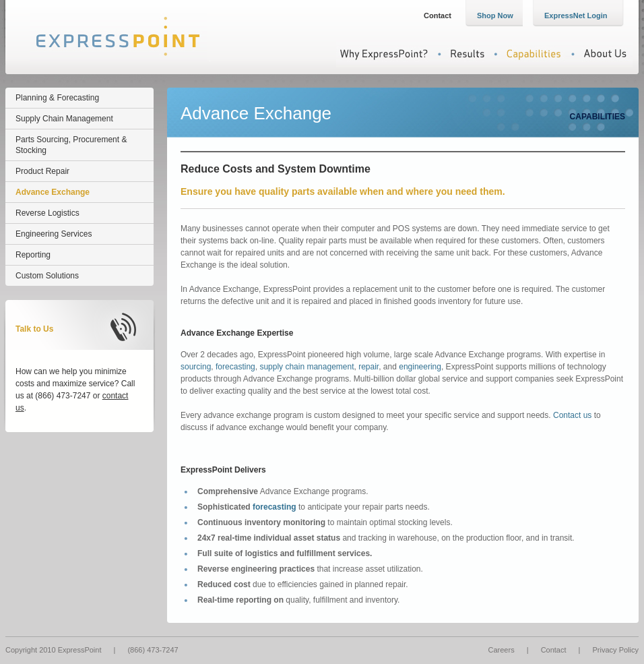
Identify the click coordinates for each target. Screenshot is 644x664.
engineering (420, 367)
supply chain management (307, 367)
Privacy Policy (616, 650)
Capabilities (528, 54)
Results (460, 54)
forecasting (235, 367)
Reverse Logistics (47, 213)
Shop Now (495, 16)
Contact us (572, 415)
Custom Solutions (47, 276)
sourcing (196, 367)
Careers (502, 650)
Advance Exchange (53, 192)
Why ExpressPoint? (384, 54)
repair (368, 367)
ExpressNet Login (576, 16)
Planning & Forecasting (57, 98)
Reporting (33, 255)
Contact (438, 16)
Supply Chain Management (64, 119)
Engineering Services (54, 234)
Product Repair (42, 171)
